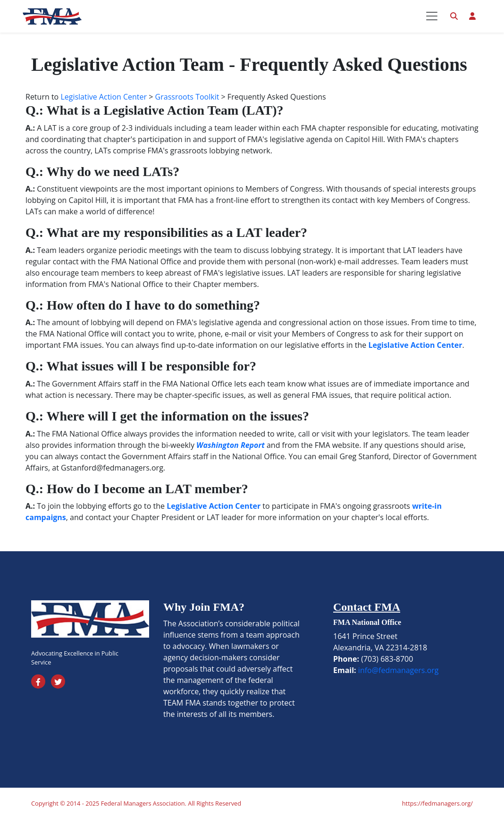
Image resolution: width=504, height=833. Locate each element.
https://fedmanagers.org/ (437, 817)
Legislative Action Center (104, 110)
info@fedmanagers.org (399, 684)
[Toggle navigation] (432, 23)
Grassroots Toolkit (187, 110)
